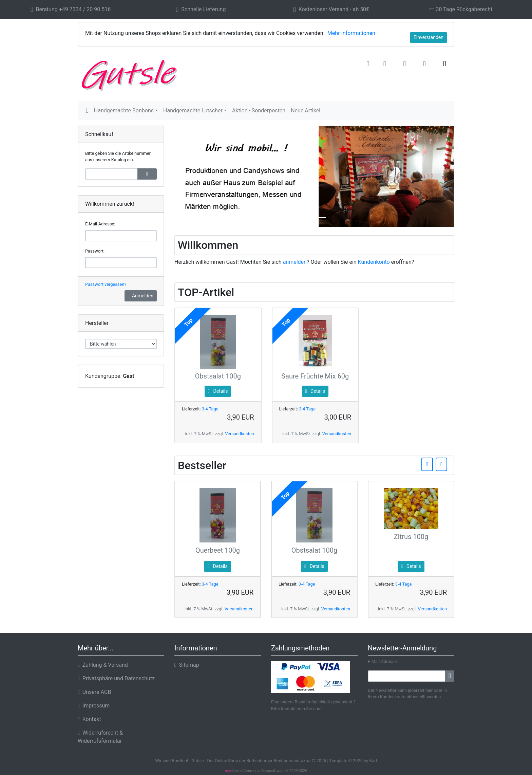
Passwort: (95, 251)
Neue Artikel (306, 110)
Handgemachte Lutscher (193, 110)
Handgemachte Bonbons (124, 110)
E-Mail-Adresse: (100, 224)
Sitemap (187, 665)
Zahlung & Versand (103, 665)
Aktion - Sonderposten (259, 110)
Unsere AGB (94, 692)
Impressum (94, 706)
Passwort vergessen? (106, 284)
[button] (385, 64)
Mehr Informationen (351, 33)
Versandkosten (239, 434)
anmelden (295, 262)
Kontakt (89, 719)
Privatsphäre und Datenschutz (116, 678)
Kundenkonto (374, 262)
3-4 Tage (210, 409)
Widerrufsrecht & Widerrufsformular (100, 737)
